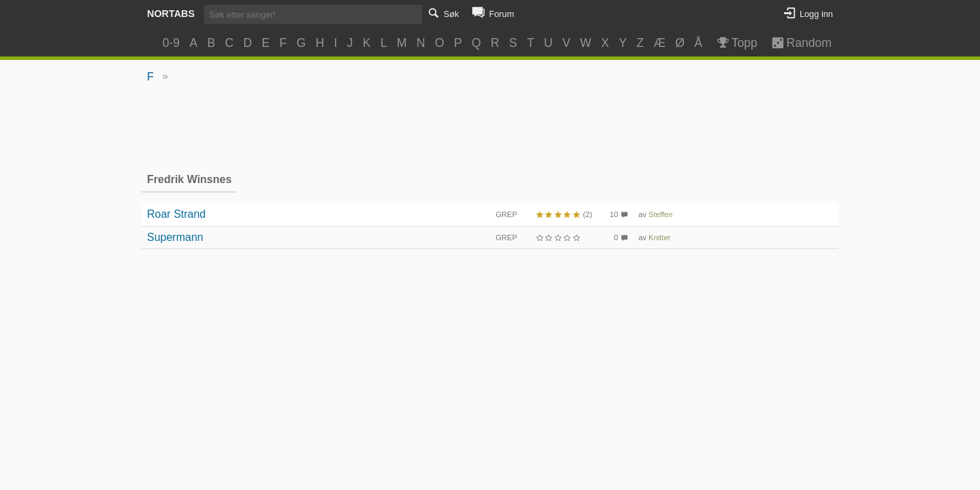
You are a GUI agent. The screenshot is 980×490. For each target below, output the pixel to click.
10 (614, 214)
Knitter (659, 238)
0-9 (171, 43)
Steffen (660, 214)
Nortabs (171, 14)
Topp (736, 43)
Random (795, 43)
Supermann (175, 237)
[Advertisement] (490, 127)
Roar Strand (176, 214)
